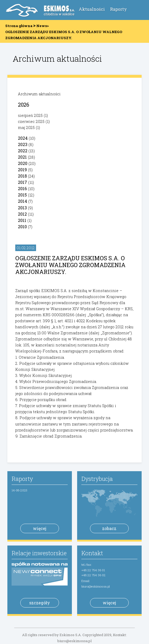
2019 (22, 170)
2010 (22, 227)
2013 (22, 208)
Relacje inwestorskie (39, 553)
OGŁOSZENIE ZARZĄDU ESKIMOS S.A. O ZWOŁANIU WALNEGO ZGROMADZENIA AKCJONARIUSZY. (70, 265)
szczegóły (40, 603)
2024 (23, 138)
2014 (23, 201)
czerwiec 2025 (31, 121)
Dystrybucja (97, 479)
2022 (23, 151)
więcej (40, 528)
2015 (22, 195)
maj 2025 (26, 128)
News (42, 26)
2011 (22, 220)
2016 (22, 188)
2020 (23, 163)
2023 (23, 144)
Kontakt (92, 553)
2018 (22, 176)
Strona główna (19, 26)
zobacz (109, 528)
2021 (22, 157)
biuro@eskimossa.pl (96, 586)
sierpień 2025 (30, 115)
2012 (22, 214)
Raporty (118, 9)
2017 (23, 182)
